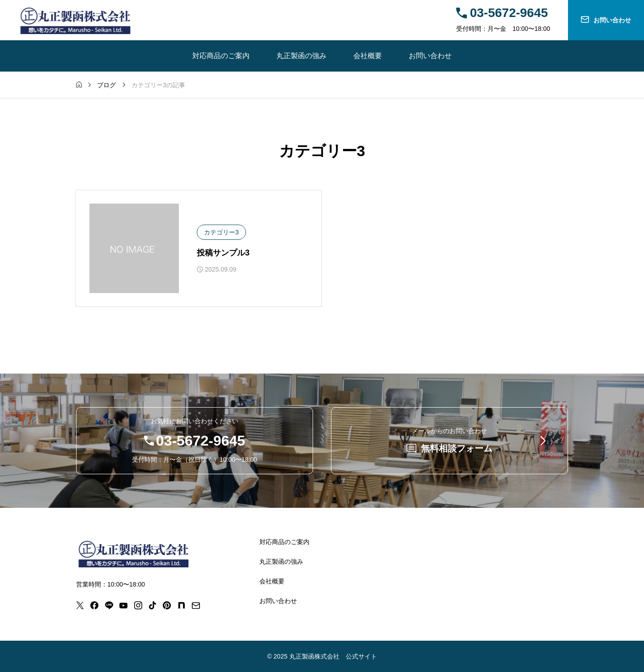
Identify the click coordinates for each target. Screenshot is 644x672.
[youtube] (123, 605)
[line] (109, 605)
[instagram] (138, 605)
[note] (182, 605)
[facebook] (94, 605)
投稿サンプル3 (223, 253)
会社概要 (368, 56)
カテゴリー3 (221, 232)
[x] (80, 605)
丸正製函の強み (301, 56)
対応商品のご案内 (221, 56)
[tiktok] (153, 605)
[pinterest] (167, 605)
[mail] (196, 605)
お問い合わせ (430, 56)
